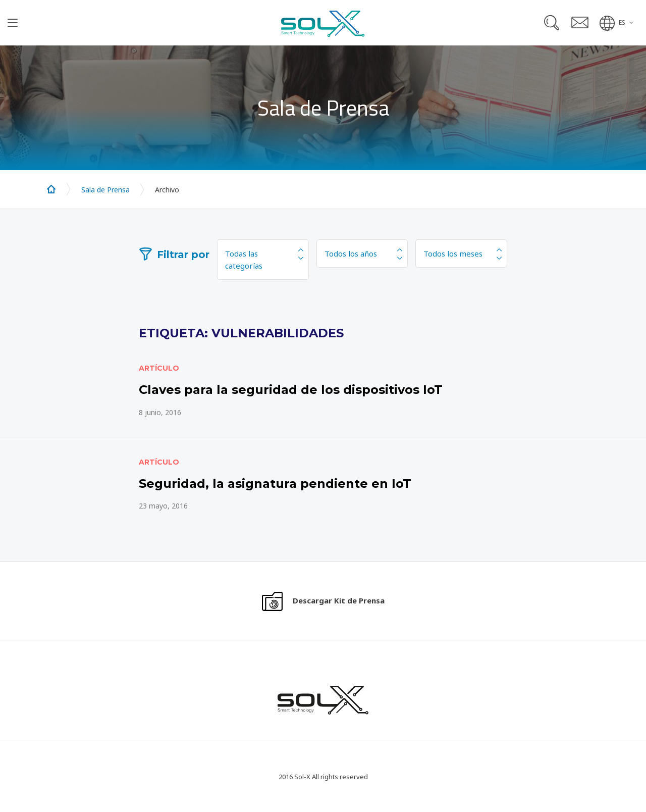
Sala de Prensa (105, 190)
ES (622, 22)
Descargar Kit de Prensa (339, 600)
